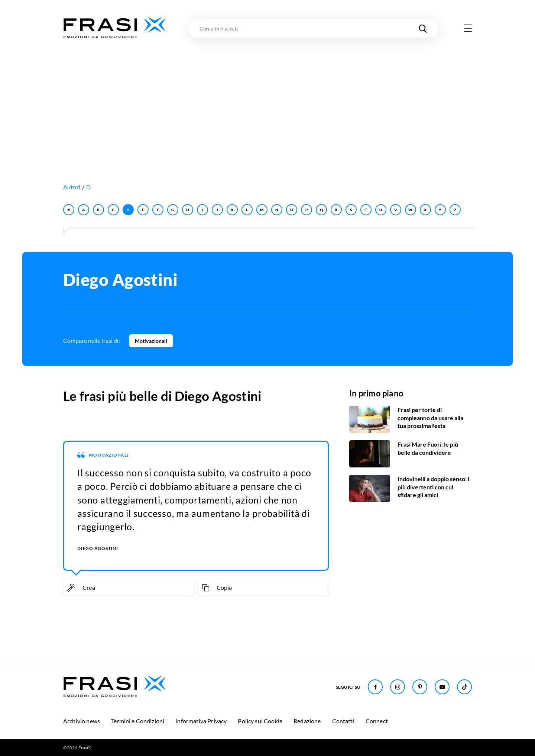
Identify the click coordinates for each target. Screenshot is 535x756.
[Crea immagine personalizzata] (129, 588)
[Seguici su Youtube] (442, 687)
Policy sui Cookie (260, 721)
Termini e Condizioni (138, 721)
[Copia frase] (264, 588)
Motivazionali (151, 341)
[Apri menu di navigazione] (468, 28)
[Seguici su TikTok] (464, 687)
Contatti (343, 721)
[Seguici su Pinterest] (420, 687)
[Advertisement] (267, 96)
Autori (72, 187)
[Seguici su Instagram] (398, 687)
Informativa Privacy (201, 721)
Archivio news (82, 721)
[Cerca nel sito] (423, 28)
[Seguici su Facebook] (375, 687)
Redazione (307, 721)
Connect (377, 721)
